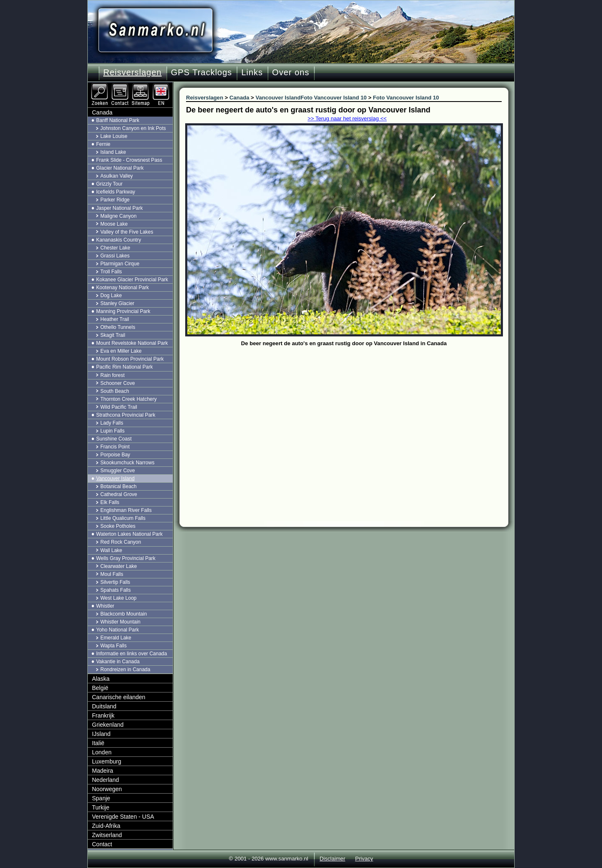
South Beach (115, 391)
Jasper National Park (119, 208)
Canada (102, 112)
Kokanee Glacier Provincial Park (132, 280)
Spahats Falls (116, 590)
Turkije (101, 807)
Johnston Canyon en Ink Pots (133, 128)
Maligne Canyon (119, 216)
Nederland (106, 780)
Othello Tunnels (118, 327)
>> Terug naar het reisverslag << (347, 118)
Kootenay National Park (122, 288)
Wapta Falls (114, 646)
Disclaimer (333, 859)
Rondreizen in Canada (125, 669)
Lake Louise (114, 136)
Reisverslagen (133, 72)
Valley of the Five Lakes (127, 232)
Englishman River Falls (126, 510)
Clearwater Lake (119, 566)
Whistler (105, 606)
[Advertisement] (350, 412)
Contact (102, 844)
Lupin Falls (112, 431)
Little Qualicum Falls (123, 518)
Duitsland (104, 706)
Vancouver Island (115, 479)
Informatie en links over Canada (131, 654)
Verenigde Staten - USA (123, 817)
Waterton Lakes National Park (129, 534)
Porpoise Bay (115, 455)
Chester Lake (115, 248)
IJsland (101, 734)
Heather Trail (115, 319)
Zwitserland (107, 835)
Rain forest (112, 375)
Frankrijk (103, 715)
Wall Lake (111, 550)
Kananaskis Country (119, 240)
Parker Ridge (115, 200)
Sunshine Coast (114, 439)
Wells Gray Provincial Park (126, 558)
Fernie (103, 144)
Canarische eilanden (119, 697)
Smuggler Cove (118, 471)
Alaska (101, 679)
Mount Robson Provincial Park (130, 359)
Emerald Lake (116, 638)
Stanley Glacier (117, 303)
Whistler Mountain (120, 622)
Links (252, 72)
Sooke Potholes (118, 526)
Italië (98, 743)
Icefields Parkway (116, 192)
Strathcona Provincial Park (126, 415)
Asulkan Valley (117, 176)
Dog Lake (111, 295)
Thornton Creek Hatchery (129, 399)
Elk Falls (110, 502)
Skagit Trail (113, 335)
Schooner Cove (118, 383)
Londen (102, 752)
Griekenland (108, 725)
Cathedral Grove (119, 494)
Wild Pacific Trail (119, 407)
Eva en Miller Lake (121, 351)
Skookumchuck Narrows (127, 463)
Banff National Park (118, 120)
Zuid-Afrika (106, 826)
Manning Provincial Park (123, 311)
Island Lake (113, 152)
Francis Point (115, 447)
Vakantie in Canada (118, 662)
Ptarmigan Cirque (120, 264)
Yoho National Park (117, 630)
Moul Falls (112, 574)
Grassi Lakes (115, 256)
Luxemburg (107, 761)
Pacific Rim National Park (124, 367)
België (100, 688)
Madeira (103, 771)
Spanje (101, 798)
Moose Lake (114, 224)
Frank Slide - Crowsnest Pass (129, 160)
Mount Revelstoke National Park (132, 343)
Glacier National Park (120, 168)
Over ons (291, 72)
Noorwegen (107, 789)
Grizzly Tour (109, 184)
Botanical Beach (119, 486)
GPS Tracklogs (202, 72)
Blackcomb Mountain (124, 614)
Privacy (364, 859)
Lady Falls (112, 423)
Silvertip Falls (115, 582)
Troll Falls (111, 272)
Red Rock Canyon (121, 542)
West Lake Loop (119, 598)
